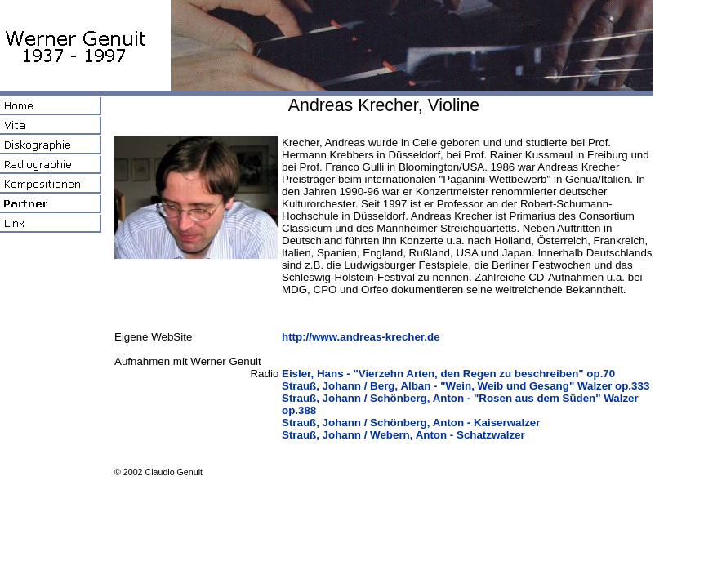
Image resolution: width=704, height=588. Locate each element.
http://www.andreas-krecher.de (361, 337)
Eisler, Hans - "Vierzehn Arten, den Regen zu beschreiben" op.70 (448, 374)
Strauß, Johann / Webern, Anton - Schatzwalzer (403, 435)
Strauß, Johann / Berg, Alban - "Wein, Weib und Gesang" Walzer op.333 (466, 386)
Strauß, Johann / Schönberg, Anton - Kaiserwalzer (411, 423)
